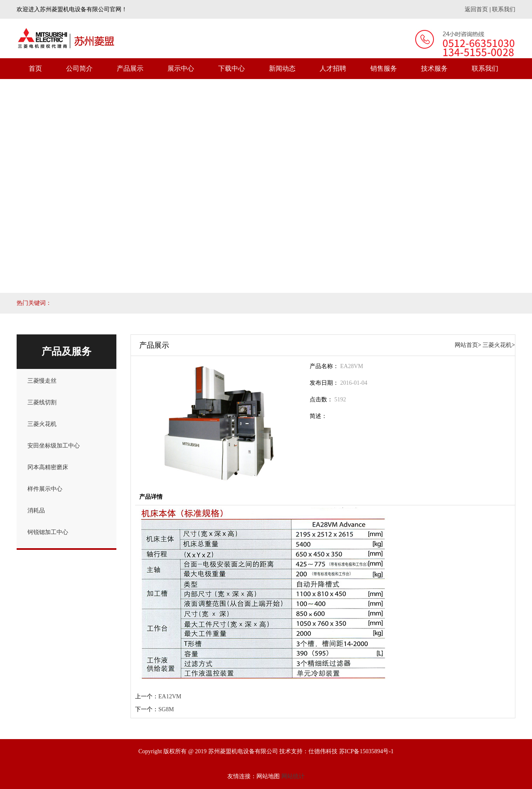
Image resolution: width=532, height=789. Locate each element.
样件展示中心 (45, 489)
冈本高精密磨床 (48, 467)
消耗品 (36, 511)
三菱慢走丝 (42, 381)
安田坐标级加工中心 (54, 446)
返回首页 (476, 9)
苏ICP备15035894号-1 (366, 751)
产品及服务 (66, 351)
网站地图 (268, 776)
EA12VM (170, 696)
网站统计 (293, 776)
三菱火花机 (42, 424)
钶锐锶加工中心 (48, 532)
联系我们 (504, 9)
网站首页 (466, 345)
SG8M (166, 709)
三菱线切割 (42, 402)
